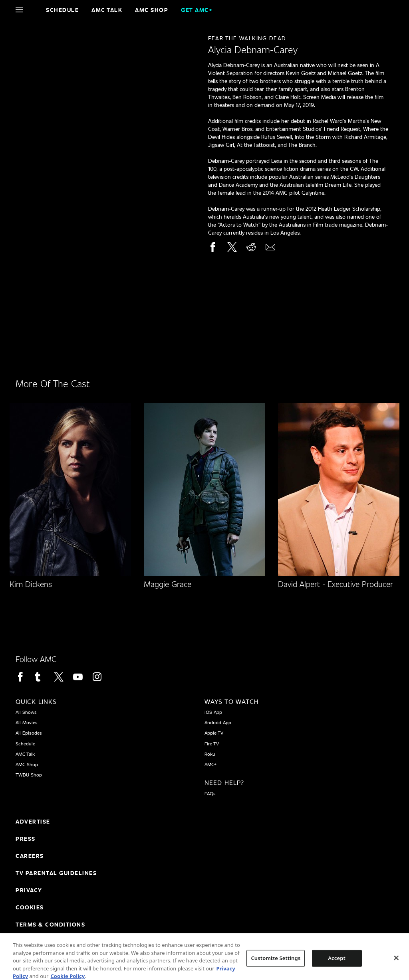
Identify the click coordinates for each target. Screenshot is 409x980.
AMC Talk (107, 10)
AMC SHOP (152, 10)
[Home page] (33, 10)
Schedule (62, 10)
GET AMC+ (197, 10)
